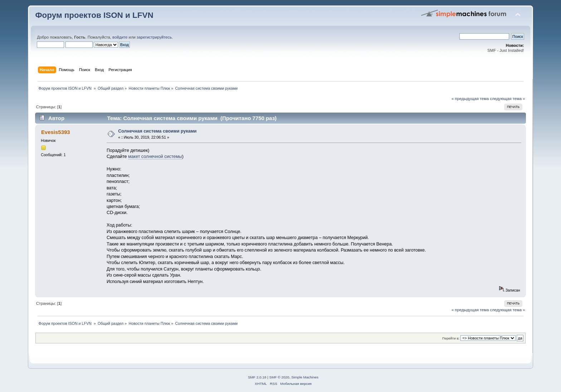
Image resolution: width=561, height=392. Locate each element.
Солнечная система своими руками (157, 131)
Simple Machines (305, 377)
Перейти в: (451, 338)
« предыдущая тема (470, 99)
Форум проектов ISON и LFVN (94, 15)
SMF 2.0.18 (257, 377)
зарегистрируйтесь (154, 37)
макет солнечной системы (155, 157)
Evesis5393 (56, 132)
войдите (120, 37)
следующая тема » (507, 99)
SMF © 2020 (279, 377)
